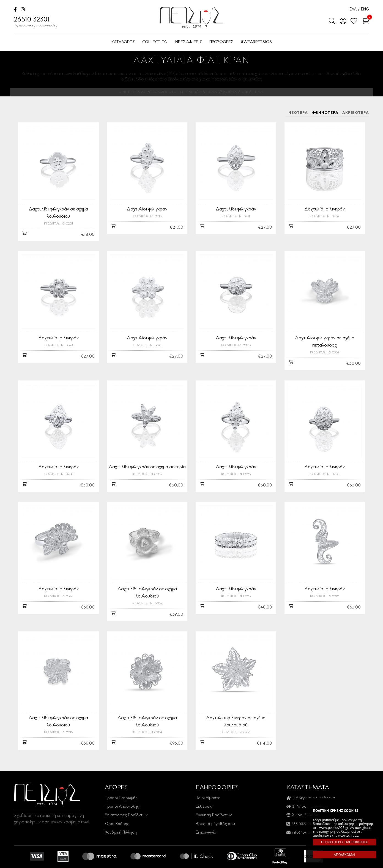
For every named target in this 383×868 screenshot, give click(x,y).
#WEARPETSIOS (256, 42)
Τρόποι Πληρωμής (121, 784)
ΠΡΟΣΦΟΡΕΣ (221, 42)
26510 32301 (36, 23)
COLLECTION (155, 42)
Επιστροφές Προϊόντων (126, 801)
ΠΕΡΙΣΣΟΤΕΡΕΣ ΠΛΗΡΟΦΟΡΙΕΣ (344, 842)
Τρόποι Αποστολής (122, 793)
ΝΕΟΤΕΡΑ (298, 113)
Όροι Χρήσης (117, 810)
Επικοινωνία (206, 819)
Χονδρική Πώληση (121, 819)
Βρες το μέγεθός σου (215, 810)
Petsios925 (191, 17)
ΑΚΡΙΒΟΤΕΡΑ (356, 113)
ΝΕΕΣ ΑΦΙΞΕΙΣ (188, 42)
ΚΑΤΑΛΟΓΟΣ (123, 42)
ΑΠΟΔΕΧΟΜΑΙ (344, 855)
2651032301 (301, 810)
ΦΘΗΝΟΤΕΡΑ (325, 113)
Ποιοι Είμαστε (208, 784)
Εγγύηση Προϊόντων (214, 801)
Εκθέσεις (204, 793)
